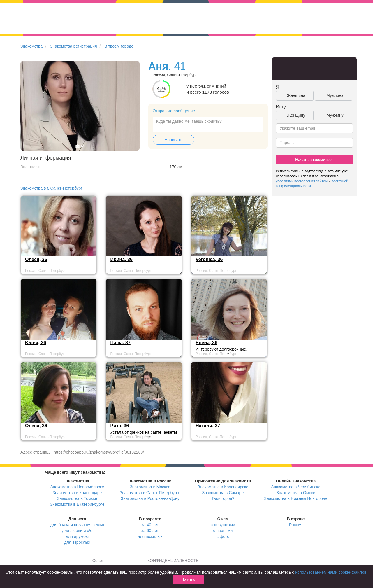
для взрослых (77, 542)
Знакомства (31, 46)
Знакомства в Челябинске (296, 487)
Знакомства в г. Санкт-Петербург (51, 188)
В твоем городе (119, 46)
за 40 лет (150, 525)
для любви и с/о (77, 531)
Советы (100, 561)
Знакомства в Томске (77, 498)
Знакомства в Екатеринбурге (77, 504)
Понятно (188, 580)
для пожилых (150, 536)
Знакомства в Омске (296, 493)
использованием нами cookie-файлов (331, 572)
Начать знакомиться (314, 160)
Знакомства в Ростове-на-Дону (150, 498)
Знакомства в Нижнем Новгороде (296, 498)
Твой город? (223, 498)
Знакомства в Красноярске (223, 487)
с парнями (223, 531)
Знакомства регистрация (74, 46)
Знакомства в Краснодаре (77, 493)
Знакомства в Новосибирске (77, 487)
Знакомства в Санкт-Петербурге (150, 493)
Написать (174, 140)
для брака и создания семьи (77, 525)
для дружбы (77, 536)
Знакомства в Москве (150, 487)
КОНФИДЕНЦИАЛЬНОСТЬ (173, 561)
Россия (296, 525)
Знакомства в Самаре (223, 493)
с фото (223, 536)
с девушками (223, 525)
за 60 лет (150, 531)
